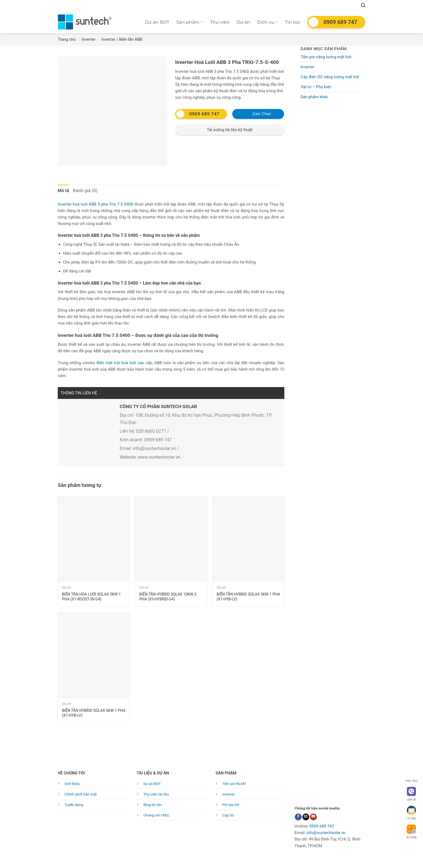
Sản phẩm (190, 22)
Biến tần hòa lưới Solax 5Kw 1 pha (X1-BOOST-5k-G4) (91, 597)
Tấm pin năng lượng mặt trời (326, 57)
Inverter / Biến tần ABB (122, 39)
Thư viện (220, 22)
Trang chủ (67, 39)
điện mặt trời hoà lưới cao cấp (124, 363)
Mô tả (64, 191)
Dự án (243, 22)
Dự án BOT (157, 22)
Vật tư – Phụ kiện (316, 87)
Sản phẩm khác (314, 97)
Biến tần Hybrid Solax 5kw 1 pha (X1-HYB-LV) (248, 597)
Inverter (89, 39)
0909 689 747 (340, 22)
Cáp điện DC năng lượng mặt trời (330, 77)
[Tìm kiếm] (363, 5)
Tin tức (293, 22)
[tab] (64, 191)
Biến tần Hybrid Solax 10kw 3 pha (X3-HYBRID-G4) (168, 597)
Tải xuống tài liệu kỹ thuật (230, 130)
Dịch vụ (267, 22)
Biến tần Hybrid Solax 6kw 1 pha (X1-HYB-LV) (94, 713)
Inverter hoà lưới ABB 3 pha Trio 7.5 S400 (95, 204)
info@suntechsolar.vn (326, 833)
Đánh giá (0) (85, 191)
